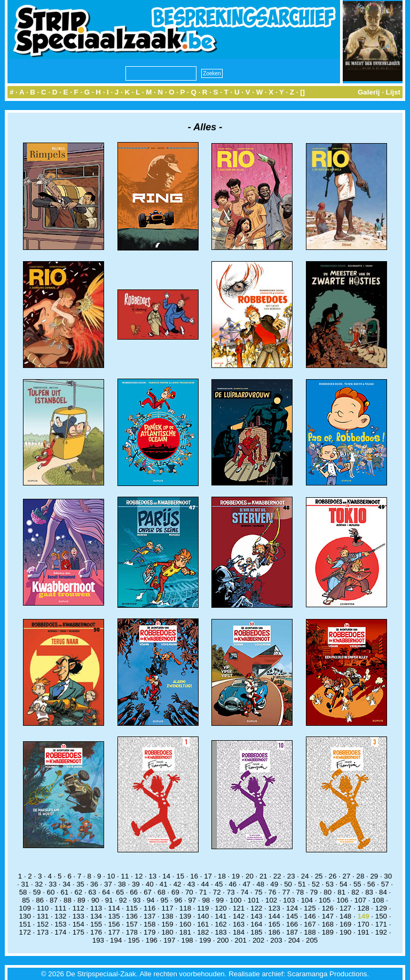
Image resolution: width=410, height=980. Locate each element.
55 (357, 884)
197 (169, 940)
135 (114, 916)
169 (345, 924)
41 (164, 884)
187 (292, 932)
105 (325, 900)
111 (60, 908)
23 (291, 876)
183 (221, 932)
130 (25, 916)
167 (310, 924)
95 (165, 900)
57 (385, 884)
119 (203, 908)
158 (149, 924)
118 (185, 908)
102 (271, 900)
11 (125, 876)
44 (205, 884)
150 (381, 916)
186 (274, 932)
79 (314, 892)
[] (302, 92)
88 (68, 900)
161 (203, 924)
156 (114, 924)
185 (256, 932)
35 (80, 884)
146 (310, 916)
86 (40, 900)
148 (345, 916)
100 (235, 900)
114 (114, 908)
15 (180, 876)
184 (239, 932)
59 (37, 892)
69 (175, 892)
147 (328, 916)
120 (221, 908)
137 (149, 916)
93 (137, 900)
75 (259, 892)
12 (139, 876)
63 (92, 892)
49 (274, 884)
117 (167, 908)
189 (328, 932)
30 (388, 876)
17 (208, 876)
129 (381, 908)
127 (345, 908)
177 (114, 932)
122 (256, 908)
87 (54, 900)
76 (273, 892)
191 (363, 932)
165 (274, 924)
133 (78, 916)
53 (330, 884)
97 (192, 900)
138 (167, 916)
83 (369, 892)
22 (277, 876)
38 (122, 884)
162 (221, 924)
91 (109, 900)
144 (274, 916)
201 (241, 940)
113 (96, 908)
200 (223, 940)
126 (328, 908)
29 (374, 876)
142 (239, 916)
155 (96, 924)
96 (179, 900)
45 (219, 884)
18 (222, 876)
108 (378, 900)
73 (231, 892)
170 (363, 924)
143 (256, 916)
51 (302, 884)
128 (363, 908)
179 (149, 932)
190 (345, 932)
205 (312, 940)
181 (185, 932)
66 (134, 892)
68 (161, 892)
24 (305, 876)
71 (203, 892)
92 (123, 900)
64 (106, 892)
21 (263, 876)
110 (43, 908)
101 (254, 900)
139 (185, 916)
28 (360, 876)
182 (203, 932)
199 (205, 940)
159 (167, 924)
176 (96, 932)
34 (66, 884)
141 (221, 916)
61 (65, 892)
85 (26, 900)
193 (98, 940)
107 (360, 900)
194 (116, 940)
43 (191, 884)
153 (60, 924)
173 (43, 932)
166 (292, 924)
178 (132, 932)
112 (78, 908)
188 (310, 932)
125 (310, 908)
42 (178, 884)
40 (150, 884)
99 (220, 900)
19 (236, 876)
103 (289, 900)
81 (341, 892)
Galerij (369, 92)
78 (300, 892)
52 (316, 884)
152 (43, 924)
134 (96, 916)
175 (78, 932)
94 (151, 900)
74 (245, 892)
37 (108, 884)
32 (39, 884)
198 (187, 940)
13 (152, 876)
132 (60, 916)
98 (206, 900)
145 (292, 916)
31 (25, 884)
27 (347, 876)
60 (51, 892)
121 (239, 908)
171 (381, 924)
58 (23, 892)
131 (43, 916)
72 (217, 892)
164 (256, 924)
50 (288, 884)
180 (167, 932)
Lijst (393, 92)
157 (132, 924)
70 (189, 892)
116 (149, 908)
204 (294, 940)
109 (25, 908)
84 (383, 892)
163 (239, 924)
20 (250, 876)
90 (95, 900)
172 (25, 932)
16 (194, 876)
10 (111, 876)
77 (286, 892)
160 (185, 924)
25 (319, 876)
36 (94, 884)
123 (274, 908)
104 (307, 900)
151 (25, 924)
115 (132, 908)
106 (342, 900)
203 (276, 940)
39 (136, 884)
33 (53, 884)
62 (78, 892)
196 (152, 940)
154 (78, 924)
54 (344, 884)
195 (133, 940)
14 (166, 876)
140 (203, 916)
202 (258, 940)
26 (333, 876)
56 (371, 884)
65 (120, 892)
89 (81, 900)
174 (60, 932)
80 (328, 892)
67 (148, 892)
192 (381, 932)
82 (355, 892)
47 (246, 884)
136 (132, 916)
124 (292, 908)
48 (260, 884)
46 (232, 884)
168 (328, 924)
